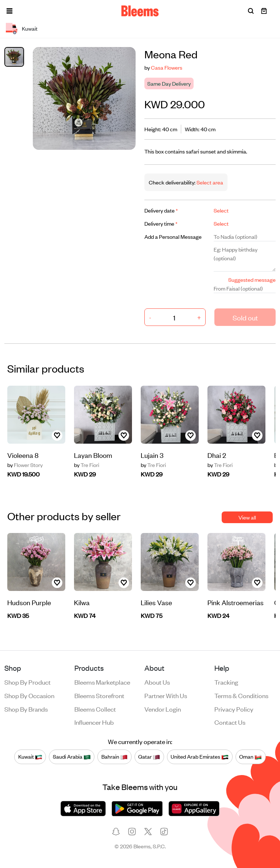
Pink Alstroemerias (236, 602)
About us (157, 682)
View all (247, 517)
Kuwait (30, 756)
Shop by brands (26, 709)
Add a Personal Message (173, 236)
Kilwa (82, 602)
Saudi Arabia (72, 756)
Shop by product (28, 682)
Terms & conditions (241, 695)
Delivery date (161, 210)
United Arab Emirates (200, 756)
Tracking (226, 682)
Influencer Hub (94, 722)
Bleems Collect (95, 709)
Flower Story (25, 465)
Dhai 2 (217, 455)
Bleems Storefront (99, 695)
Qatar (149, 756)
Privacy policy (234, 709)
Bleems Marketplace (102, 682)
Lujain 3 (152, 455)
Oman (250, 756)
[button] (9, 11)
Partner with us (166, 695)
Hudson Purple (29, 602)
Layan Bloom (93, 455)
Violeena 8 (23, 455)
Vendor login (163, 709)
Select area (209, 182)
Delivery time (161, 223)
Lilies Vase (156, 602)
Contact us (230, 722)
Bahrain (114, 756)
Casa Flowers (167, 67)
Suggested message (252, 279)
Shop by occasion (29, 695)
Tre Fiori (87, 465)
